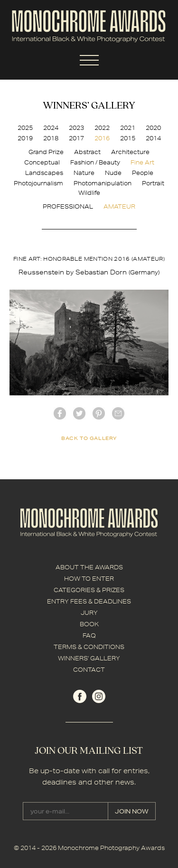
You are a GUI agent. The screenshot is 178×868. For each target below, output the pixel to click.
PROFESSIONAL (68, 206)
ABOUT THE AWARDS (89, 567)
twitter (79, 413)
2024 (51, 128)
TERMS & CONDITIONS (89, 647)
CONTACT (89, 670)
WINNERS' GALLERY (89, 658)
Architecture (130, 152)
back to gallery (89, 438)
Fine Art (142, 162)
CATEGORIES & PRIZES (89, 590)
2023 (76, 128)
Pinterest (99, 413)
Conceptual (42, 162)
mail (118, 413)
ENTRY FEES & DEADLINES (89, 601)
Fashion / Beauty (95, 162)
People (143, 173)
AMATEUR (119, 206)
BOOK (89, 624)
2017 (76, 138)
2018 (51, 138)
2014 (153, 138)
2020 (153, 128)
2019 (25, 138)
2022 (102, 128)
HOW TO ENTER (89, 579)
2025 (25, 128)
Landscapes (44, 173)
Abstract (87, 152)
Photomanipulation (103, 183)
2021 (128, 128)
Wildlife (89, 193)
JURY (89, 613)
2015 (128, 138)
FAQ (89, 635)
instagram (99, 696)
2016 (102, 138)
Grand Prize (46, 152)
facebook (60, 413)
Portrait (153, 183)
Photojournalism (38, 183)
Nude (113, 173)
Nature (84, 173)
